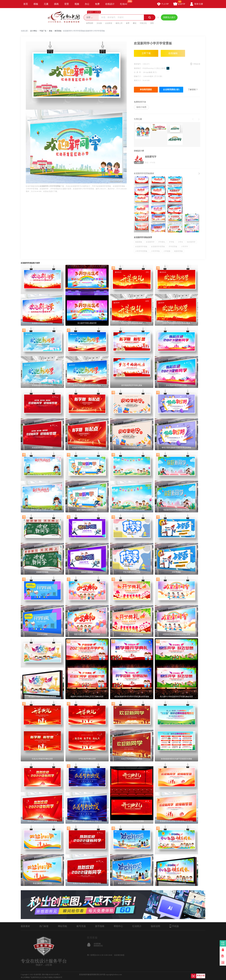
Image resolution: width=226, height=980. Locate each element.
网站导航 (63, 926)
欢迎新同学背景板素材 (144, 173)
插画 (56, 4)
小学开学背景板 (141, 251)
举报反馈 (197, 64)
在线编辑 (173, 53)
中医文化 (143, 23)
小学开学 (184, 247)
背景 (67, 4)
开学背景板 (173, 247)
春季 (128, 23)
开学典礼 (162, 242)
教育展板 (58, 31)
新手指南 (100, 926)
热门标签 (44, 926)
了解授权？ (193, 90)
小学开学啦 (155, 251)
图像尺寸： (138, 76)
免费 (97, 4)
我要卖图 (223, 943)
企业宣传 (109, 23)
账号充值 (81, 926)
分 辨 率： (138, 72)
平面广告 (43, 31)
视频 (77, 4)
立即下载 (146, 53)
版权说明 (156, 926)
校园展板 (139, 242)
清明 (152, 23)
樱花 (135, 23)
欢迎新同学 (150, 242)
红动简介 (137, 926)
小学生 (180, 242)
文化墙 (99, 23)
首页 (26, 4)
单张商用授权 (146, 90)
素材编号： (138, 64)
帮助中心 (118, 926)
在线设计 (110, 4)
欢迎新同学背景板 (158, 247)
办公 (87, 4)
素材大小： (138, 80)
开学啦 (172, 242)
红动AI (125, 3)
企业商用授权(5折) (171, 90)
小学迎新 (167, 251)
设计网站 (34, 31)
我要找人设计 (169, 17)
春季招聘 (90, 23)
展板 (51, 31)
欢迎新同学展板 (141, 247)
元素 (46, 4)
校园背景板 (178, 251)
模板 (36, 4)
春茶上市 (119, 23)
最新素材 (25, 926)
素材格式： (138, 68)
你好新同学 (191, 242)
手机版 (174, 926)
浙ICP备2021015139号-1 (51, 975)
